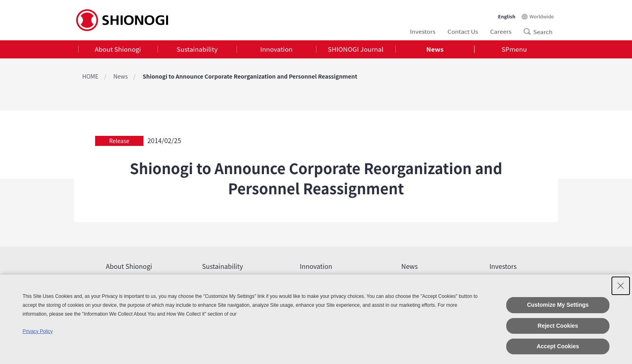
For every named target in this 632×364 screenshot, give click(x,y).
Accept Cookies (558, 346)
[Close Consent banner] (621, 286)
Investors (423, 30)
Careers (501, 30)
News (435, 50)
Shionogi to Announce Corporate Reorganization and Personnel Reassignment (250, 76)
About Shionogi (118, 50)
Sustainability (197, 50)
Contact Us (463, 30)
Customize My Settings (558, 305)
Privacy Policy (38, 331)
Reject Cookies (558, 326)
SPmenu (514, 50)
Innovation (276, 50)
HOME (90, 76)
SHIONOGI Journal (355, 50)
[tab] (118, 50)
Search (530, 31)
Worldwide (542, 14)
